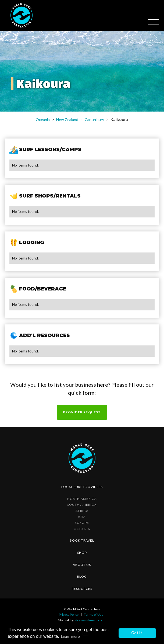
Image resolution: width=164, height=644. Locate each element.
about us (82, 565)
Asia (82, 517)
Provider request (82, 412)
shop (82, 553)
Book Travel (82, 540)
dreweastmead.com (90, 620)
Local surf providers (82, 487)
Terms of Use (94, 614)
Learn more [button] (70, 636)
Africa (82, 511)
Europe (82, 523)
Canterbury (94, 120)
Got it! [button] (138, 633)
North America (82, 499)
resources (82, 589)
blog (82, 577)
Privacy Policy (69, 614)
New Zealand (67, 120)
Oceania (43, 120)
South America (82, 505)
